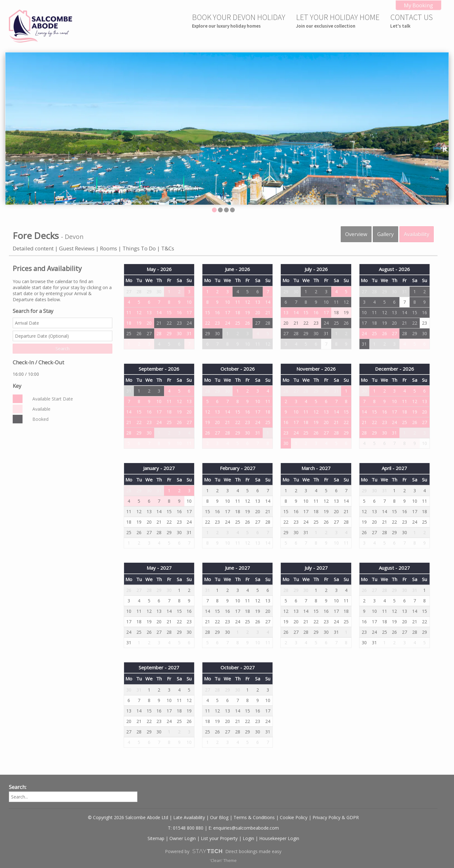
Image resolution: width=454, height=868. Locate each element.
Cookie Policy (294, 817)
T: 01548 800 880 (186, 828)
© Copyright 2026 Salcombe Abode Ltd (128, 817)
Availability (417, 234)
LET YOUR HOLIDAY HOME (338, 20)
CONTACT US (411, 20)
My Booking (418, 5)
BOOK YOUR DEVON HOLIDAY (239, 20)
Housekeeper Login (279, 838)
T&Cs (168, 248)
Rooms (109, 248)
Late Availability (189, 817)
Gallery (385, 234)
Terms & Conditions (254, 817)
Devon (74, 237)
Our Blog (219, 817)
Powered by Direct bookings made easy (223, 851)
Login (248, 838)
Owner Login (183, 838)
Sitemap (156, 838)
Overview (356, 234)
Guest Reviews (77, 248)
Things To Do (139, 248)
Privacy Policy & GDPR (336, 817)
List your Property (219, 838)
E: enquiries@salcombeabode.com (244, 828)
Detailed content (33, 248)
